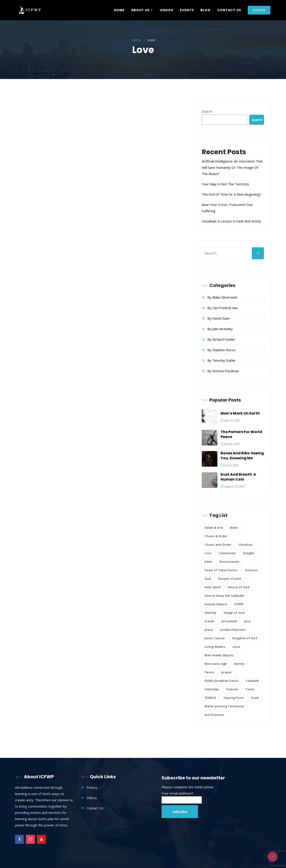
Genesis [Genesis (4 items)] (251, 570)
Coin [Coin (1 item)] (208, 553)
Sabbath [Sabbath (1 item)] (252, 681)
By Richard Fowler (221, 339)
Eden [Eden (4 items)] (209, 562)
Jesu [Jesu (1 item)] (248, 621)
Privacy (92, 787)
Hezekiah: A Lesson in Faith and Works (231, 221)
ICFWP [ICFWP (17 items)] (239, 604)
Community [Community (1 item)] (227, 553)
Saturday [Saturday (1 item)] (212, 689)
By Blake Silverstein (222, 297)
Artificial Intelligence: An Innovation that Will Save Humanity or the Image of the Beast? (232, 167)
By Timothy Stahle (221, 360)
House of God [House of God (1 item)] (239, 587)
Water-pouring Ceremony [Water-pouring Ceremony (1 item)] (224, 706)
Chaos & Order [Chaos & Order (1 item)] (216, 536)
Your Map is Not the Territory (225, 184)
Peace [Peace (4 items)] (209, 672)
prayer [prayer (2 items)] (227, 672)
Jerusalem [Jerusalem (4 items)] (229, 621)
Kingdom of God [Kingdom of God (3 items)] (245, 638)
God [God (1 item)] (208, 579)
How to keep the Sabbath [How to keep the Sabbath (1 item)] (224, 596)
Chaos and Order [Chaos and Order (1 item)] (218, 545)
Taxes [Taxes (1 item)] (250, 689)
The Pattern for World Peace (241, 434)
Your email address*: (178, 793)
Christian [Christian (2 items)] (246, 545)
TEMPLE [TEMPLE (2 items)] (210, 698)
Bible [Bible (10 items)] (234, 528)
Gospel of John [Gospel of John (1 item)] (230, 579)
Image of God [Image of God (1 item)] (234, 613)
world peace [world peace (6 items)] (214, 715)
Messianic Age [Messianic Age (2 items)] (216, 664)
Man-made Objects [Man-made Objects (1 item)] (219, 655)
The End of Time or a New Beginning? (231, 194)
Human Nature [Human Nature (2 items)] (216, 604)
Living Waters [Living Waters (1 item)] (215, 647)
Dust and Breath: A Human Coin (238, 477)
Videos (166, 10)
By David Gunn (219, 318)
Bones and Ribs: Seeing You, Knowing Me (242, 456)
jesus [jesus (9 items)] (209, 630)
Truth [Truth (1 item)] (255, 698)
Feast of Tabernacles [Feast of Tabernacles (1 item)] (221, 570)
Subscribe (180, 812)
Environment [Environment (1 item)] (229, 562)
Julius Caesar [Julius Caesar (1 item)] (215, 638)
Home (119, 10)
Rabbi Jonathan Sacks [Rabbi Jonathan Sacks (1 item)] (222, 681)
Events (187, 10)
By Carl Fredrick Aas (223, 308)
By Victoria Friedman (223, 371)
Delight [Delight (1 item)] (249, 553)
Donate (259, 10)
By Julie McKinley (220, 329)
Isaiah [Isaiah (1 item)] (209, 621)
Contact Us (229, 10)
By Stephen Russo (221, 350)
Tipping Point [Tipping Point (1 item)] (234, 698)
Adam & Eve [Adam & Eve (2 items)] (214, 528)
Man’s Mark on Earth (240, 413)
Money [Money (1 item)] (239, 664)
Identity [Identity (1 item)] (211, 613)
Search (207, 111)
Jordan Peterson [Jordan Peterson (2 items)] (233, 630)
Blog (205, 10)
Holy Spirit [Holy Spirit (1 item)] (213, 587)
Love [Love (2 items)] (237, 647)
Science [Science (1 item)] (232, 689)
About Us (140, 10)
